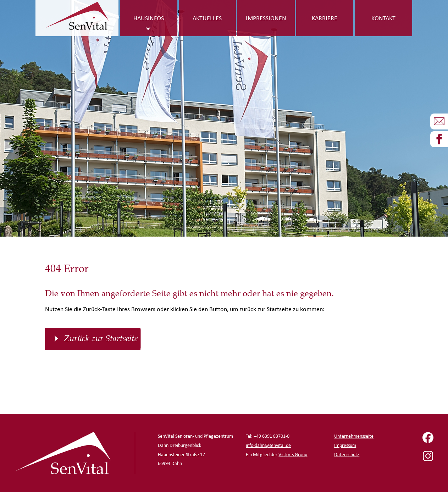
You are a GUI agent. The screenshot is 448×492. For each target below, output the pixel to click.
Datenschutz (347, 455)
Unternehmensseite (354, 436)
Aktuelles (207, 18)
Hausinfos (149, 18)
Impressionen (266, 18)
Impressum (345, 445)
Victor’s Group (293, 455)
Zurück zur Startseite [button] (101, 339)
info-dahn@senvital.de (268, 445)
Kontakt (383, 18)
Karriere (325, 18)
